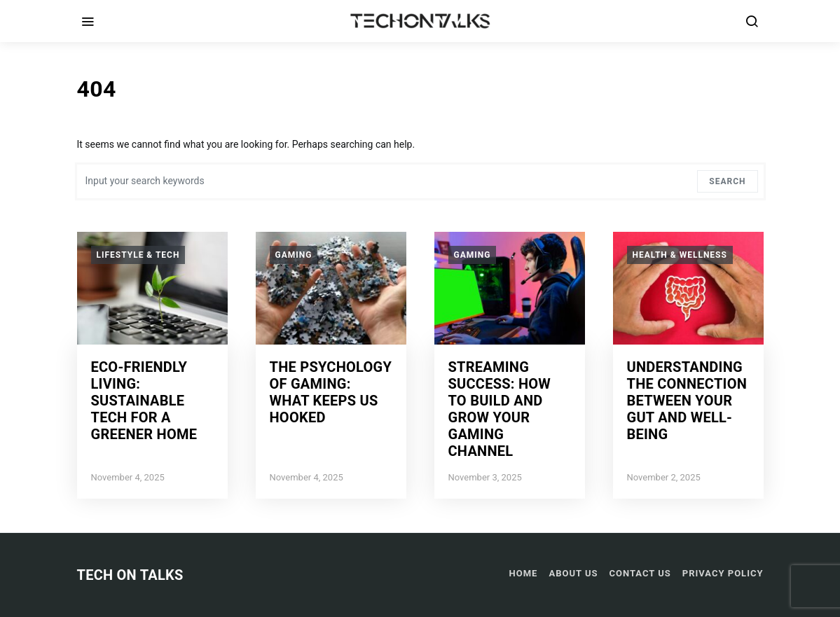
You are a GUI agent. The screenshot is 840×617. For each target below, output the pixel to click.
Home (524, 573)
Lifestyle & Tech (138, 255)
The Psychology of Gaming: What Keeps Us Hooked (331, 392)
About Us (573, 573)
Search (727, 181)
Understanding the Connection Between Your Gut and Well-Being (687, 401)
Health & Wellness (680, 255)
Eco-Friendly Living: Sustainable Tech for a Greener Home (144, 401)
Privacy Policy (723, 573)
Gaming (294, 255)
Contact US (640, 573)
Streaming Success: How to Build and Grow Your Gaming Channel (500, 409)
